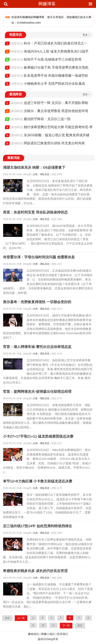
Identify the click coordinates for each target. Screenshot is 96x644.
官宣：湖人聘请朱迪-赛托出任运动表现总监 (37, 347)
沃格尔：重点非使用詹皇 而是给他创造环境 (47, 111)
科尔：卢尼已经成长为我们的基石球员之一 (46, 43)
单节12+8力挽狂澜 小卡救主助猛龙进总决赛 (38, 481)
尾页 (80, 626)
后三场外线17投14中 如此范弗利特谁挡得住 (37, 526)
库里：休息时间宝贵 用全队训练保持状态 (35, 212)
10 (43, 625)
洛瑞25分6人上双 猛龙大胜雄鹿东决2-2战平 (47, 52)
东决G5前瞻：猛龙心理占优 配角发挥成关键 (47, 135)
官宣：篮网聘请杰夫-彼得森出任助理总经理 (37, 392)
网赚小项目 (48, 634)
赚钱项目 (33, 634)
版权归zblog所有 (48, 639)
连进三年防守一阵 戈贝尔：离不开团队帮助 (47, 103)
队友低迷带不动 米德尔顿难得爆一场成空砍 (47, 76)
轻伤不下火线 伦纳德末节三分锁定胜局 (43, 60)
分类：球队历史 (41, 174)
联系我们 (63, 634)
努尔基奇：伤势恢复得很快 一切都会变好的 (37, 302)
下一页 (66, 626)
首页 (7, 618)
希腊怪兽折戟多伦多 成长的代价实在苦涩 (35, 571)
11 (53, 625)
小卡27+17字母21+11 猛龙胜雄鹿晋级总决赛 (38, 436)
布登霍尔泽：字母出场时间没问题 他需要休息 (39, 257)
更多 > (86, 35)
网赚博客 (47, 4)
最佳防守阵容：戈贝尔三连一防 (38, 119)
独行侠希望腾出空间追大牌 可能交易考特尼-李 (49, 127)
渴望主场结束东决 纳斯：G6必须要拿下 (34, 167)
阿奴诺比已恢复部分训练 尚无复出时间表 (45, 143)
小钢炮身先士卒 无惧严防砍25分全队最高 (45, 84)
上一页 (21, 618)
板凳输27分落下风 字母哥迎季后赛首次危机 (47, 68)
